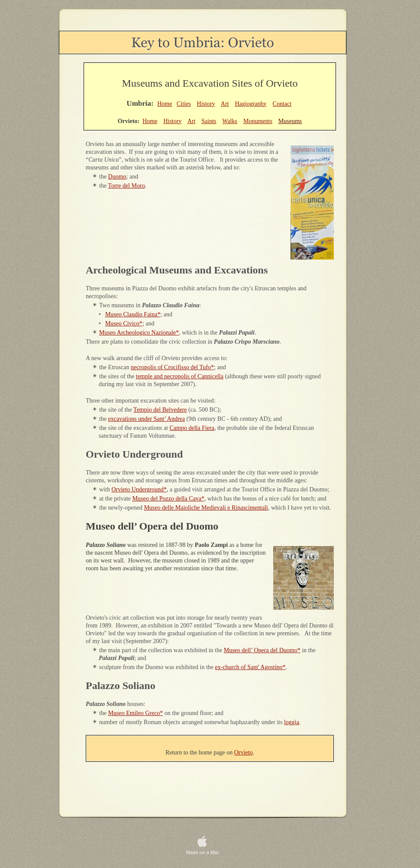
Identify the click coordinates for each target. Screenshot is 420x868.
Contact (282, 104)
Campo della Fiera (192, 428)
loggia (292, 722)
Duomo (117, 177)
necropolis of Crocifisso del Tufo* (172, 367)
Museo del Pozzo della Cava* (168, 499)
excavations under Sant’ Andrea (147, 419)
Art (225, 104)
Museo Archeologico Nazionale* (139, 333)
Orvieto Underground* (139, 489)
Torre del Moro (126, 186)
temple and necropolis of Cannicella (180, 376)
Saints (209, 121)
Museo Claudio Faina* (133, 314)
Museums (290, 121)
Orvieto (244, 753)
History (206, 104)
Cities (184, 104)
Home (165, 104)
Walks (230, 121)
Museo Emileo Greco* (136, 713)
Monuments (258, 121)
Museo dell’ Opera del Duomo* (262, 650)
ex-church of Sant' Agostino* (250, 667)
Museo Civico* (124, 323)
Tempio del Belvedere (160, 410)
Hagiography (250, 104)
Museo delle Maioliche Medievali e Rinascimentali (206, 508)
